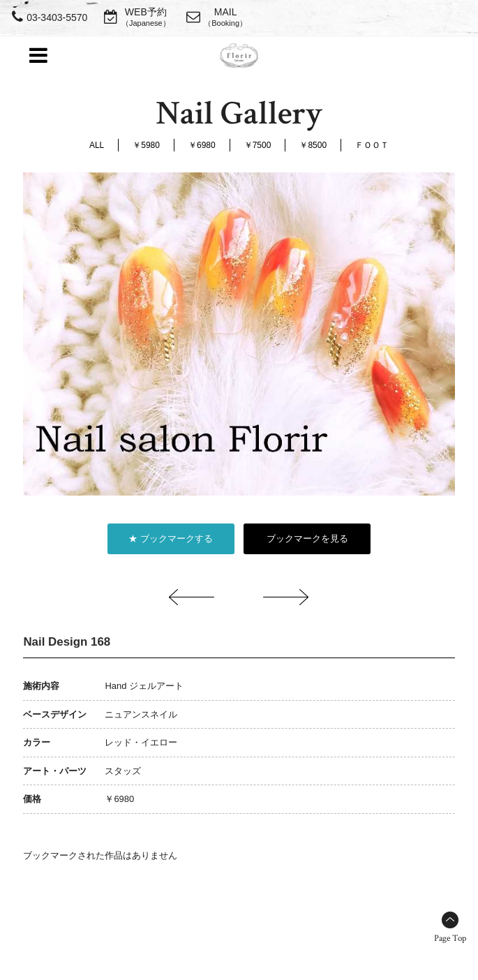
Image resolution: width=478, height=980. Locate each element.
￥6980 (202, 145)
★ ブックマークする (171, 539)
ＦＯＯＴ (372, 145)
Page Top (450, 938)
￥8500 (313, 145)
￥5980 (146, 145)
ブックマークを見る (307, 539)
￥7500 (258, 145)
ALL (97, 145)
